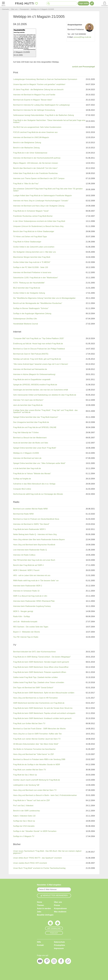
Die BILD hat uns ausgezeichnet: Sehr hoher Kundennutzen (37, 127)
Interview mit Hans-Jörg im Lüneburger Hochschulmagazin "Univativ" (41, 201)
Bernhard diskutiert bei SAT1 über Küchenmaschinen (34, 652)
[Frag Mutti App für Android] (58, 924)
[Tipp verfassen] (92, 3)
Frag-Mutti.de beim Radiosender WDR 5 (29, 529)
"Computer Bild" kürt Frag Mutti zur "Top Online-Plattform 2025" (39, 338)
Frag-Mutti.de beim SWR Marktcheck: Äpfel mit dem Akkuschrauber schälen (44, 693)
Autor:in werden (44, 908)
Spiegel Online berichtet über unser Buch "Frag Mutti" (35, 448)
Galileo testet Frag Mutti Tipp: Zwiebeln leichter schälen (35, 677)
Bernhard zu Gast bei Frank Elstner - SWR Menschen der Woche (39, 729)
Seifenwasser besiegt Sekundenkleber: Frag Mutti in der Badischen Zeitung (44, 115)
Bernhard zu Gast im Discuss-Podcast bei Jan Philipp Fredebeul (39, 349)
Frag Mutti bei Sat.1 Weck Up (25, 775)
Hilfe (39, 942)
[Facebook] (61, 962)
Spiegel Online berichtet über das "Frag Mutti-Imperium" (36, 417)
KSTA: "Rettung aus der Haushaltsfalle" (29, 283)
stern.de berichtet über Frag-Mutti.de (28, 405)
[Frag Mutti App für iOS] (50, 924)
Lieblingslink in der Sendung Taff (26, 785)
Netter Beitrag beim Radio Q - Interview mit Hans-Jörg (35, 534)
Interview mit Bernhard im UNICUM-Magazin (31, 137)
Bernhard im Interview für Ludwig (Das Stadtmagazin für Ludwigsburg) (41, 105)
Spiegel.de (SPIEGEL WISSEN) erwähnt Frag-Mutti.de (35, 385)
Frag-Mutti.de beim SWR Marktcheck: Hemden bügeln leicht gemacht (41, 662)
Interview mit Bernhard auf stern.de (27, 458)
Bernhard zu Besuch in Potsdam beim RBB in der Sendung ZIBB (39, 759)
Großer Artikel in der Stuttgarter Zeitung (29, 293)
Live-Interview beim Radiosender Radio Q (30, 550)
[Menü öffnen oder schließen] (3, 3)
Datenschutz (59, 942)
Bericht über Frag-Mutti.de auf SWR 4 (28, 565)
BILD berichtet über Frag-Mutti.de (27, 288)
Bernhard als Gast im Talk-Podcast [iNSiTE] (31, 354)
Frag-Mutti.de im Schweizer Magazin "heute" (31, 211)
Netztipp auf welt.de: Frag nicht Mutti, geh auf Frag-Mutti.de (37, 359)
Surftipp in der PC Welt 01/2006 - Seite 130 (31, 267)
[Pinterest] (47, 962)
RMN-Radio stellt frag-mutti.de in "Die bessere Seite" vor (36, 581)
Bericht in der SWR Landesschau (27, 811)
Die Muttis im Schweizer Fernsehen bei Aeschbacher (34, 749)
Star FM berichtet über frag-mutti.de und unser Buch (34, 560)
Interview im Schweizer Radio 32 (26, 591)
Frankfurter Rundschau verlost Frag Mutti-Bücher (33, 216)
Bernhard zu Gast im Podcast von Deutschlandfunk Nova (36, 519)
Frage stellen (84, 3)
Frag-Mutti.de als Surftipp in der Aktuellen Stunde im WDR (37, 765)
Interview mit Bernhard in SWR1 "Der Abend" (31, 524)
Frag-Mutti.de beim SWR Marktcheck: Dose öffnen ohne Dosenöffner (41, 667)
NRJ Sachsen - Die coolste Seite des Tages (31, 627)
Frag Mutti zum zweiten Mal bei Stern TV (30, 770)
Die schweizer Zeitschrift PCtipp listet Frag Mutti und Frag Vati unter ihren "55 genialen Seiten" (48, 190)
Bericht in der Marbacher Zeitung (26, 148)
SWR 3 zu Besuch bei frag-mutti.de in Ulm (30, 596)
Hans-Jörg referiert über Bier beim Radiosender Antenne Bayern (39, 540)
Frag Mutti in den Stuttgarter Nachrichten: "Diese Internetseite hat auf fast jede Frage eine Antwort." (49, 121)
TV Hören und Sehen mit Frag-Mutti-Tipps (30, 237)
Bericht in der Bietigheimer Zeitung (27, 143)
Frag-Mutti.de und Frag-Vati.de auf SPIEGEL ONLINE (35, 427)
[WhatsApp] (68, 962)
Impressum (59, 948)
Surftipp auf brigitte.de (22, 479)
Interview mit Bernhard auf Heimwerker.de (30, 369)
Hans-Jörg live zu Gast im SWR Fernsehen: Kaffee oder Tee (37, 734)
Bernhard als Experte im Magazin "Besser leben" (33, 100)
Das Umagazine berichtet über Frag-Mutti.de (31, 422)
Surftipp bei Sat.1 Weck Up (24, 821)
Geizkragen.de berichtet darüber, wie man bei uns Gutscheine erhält (41, 390)
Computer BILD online (22, 489)
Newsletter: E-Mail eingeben (49, 885)
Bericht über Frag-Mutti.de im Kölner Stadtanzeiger (34, 231)
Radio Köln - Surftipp (22, 616)
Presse (57, 905)
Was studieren (60, 912)
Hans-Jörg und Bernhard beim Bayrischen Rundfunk (34, 545)
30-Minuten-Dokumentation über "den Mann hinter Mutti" (36, 744)
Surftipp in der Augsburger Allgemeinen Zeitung (32, 314)
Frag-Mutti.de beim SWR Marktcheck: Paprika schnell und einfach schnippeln (44, 713)
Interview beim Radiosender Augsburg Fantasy (32, 606)
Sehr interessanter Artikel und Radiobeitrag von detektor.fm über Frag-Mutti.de (45, 395)
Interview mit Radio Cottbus (24, 555)
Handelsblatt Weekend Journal (26, 324)
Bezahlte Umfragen (45, 915)
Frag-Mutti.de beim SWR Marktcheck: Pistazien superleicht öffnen (40, 672)
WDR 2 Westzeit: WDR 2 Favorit (26, 570)
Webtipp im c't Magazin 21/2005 (26, 453)
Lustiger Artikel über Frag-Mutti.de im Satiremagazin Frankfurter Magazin (42, 196)
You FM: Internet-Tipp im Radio (26, 637)
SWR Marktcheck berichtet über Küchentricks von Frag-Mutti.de (39, 703)
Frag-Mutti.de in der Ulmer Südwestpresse (30, 153)
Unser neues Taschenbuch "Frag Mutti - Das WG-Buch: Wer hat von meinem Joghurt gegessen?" (47, 852)
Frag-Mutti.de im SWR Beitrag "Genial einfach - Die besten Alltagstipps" (42, 657)
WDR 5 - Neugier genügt (23, 611)
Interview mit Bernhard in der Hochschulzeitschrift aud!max (37, 158)
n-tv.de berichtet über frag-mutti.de (27, 468)
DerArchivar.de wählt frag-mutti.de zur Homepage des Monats (38, 494)
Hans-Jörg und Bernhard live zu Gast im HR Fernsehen (35, 698)
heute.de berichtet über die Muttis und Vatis (31, 443)
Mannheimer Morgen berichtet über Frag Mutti (32, 257)
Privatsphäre (60, 945)
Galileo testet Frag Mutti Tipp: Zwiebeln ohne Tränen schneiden (39, 682)
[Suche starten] (49, 3)
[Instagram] (54, 962)
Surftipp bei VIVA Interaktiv (24, 826)
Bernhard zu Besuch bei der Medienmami (30, 438)
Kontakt (40, 945)
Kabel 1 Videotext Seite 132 (24, 816)
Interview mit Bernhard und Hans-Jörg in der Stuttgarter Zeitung (39, 206)
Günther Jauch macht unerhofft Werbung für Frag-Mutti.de (37, 780)
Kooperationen (60, 908)
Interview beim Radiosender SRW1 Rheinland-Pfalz (34, 601)
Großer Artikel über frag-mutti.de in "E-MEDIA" (32, 262)
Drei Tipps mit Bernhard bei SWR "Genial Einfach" (33, 688)
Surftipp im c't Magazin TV (24, 836)
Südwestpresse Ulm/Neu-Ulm (25, 319)
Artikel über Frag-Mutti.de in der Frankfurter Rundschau (35, 173)
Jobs (39, 912)
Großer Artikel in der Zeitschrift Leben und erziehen (34, 247)
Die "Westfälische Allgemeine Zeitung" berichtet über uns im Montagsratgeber (44, 298)
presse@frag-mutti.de (82, 37)
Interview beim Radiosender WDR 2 (28, 586)
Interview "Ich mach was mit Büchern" (28, 400)
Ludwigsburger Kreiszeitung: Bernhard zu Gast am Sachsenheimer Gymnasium (45, 79)
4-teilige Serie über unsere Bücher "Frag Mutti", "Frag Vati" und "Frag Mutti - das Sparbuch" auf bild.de (45, 411)
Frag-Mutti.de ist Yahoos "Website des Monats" (32, 474)
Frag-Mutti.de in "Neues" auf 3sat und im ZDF (31, 800)
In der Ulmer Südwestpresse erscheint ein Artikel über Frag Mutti (39, 221)
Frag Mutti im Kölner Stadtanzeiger (27, 242)
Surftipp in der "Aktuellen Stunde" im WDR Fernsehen (35, 831)
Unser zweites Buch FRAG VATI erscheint (30, 863)
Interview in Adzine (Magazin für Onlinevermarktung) (34, 374)
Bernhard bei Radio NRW (23, 514)
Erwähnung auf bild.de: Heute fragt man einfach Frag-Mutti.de (38, 344)
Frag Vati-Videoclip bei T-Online (26, 432)
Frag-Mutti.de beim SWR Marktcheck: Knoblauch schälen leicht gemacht (42, 718)
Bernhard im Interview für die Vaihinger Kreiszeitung (34, 110)
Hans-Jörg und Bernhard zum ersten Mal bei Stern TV (35, 790)
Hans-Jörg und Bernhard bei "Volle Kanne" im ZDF (34, 754)
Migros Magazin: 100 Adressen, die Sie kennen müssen (36, 163)
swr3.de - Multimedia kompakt (25, 622)
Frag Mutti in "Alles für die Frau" (26, 184)
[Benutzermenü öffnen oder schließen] (105, 3)
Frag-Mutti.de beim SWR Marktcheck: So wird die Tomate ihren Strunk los (43, 708)
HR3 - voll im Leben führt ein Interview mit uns (32, 575)
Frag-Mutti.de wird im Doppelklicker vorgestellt (32, 379)
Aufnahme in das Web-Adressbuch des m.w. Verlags (34, 484)
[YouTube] (40, 962)
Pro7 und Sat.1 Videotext (23, 806)
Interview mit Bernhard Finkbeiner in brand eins (32, 272)
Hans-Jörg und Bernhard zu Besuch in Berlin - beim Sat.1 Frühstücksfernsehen (45, 795)
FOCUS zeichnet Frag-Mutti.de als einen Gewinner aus (35, 132)
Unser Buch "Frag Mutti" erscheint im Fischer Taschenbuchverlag (39, 868)
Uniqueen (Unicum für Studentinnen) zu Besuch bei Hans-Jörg (38, 226)
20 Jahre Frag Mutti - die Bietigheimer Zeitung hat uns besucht (38, 90)
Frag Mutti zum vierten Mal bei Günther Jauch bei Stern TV (37, 739)
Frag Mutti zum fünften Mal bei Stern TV (29, 723)
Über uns (58, 902)
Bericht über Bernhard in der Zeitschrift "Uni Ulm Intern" (35, 168)
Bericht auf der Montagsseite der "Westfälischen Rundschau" (38, 303)
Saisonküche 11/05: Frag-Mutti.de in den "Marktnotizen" (36, 278)
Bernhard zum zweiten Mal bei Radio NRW (30, 509)
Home (39, 902)
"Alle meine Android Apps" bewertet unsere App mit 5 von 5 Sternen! (41, 364)
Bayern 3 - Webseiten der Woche (26, 632)
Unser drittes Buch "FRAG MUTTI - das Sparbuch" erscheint (37, 858)
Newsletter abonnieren (54, 895)
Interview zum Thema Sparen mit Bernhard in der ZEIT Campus (39, 178)
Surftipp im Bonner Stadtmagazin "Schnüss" (31, 308)
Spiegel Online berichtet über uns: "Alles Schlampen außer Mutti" (39, 463)
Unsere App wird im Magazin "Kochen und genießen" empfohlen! (39, 84)
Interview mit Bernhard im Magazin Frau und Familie (34, 95)
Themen (40, 905)
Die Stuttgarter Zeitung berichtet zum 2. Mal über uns (34, 252)
